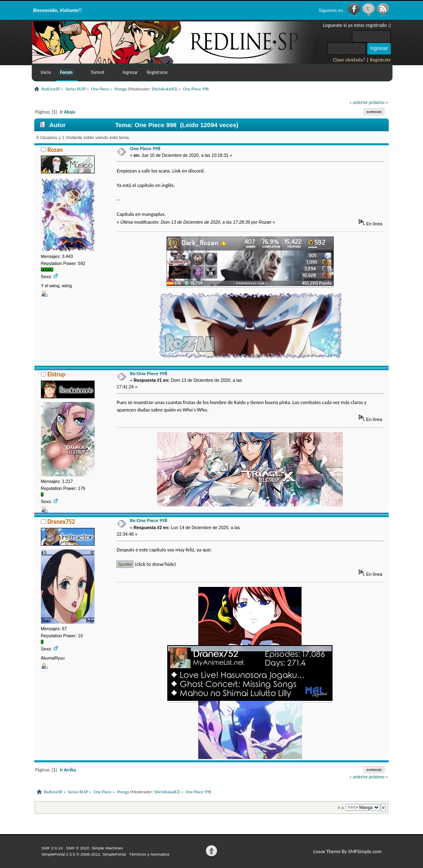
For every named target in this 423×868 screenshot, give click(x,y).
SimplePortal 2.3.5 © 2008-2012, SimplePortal (83, 854)
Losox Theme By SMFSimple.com (347, 851)
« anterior (359, 102)
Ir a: (341, 808)
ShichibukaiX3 (164, 89)
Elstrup (56, 374)
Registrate (381, 60)
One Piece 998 (145, 148)
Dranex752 (61, 522)
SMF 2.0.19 (52, 848)
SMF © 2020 (78, 848)
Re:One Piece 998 (149, 373)
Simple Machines (107, 848)
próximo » (378, 102)
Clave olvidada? (349, 60)
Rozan (55, 150)
